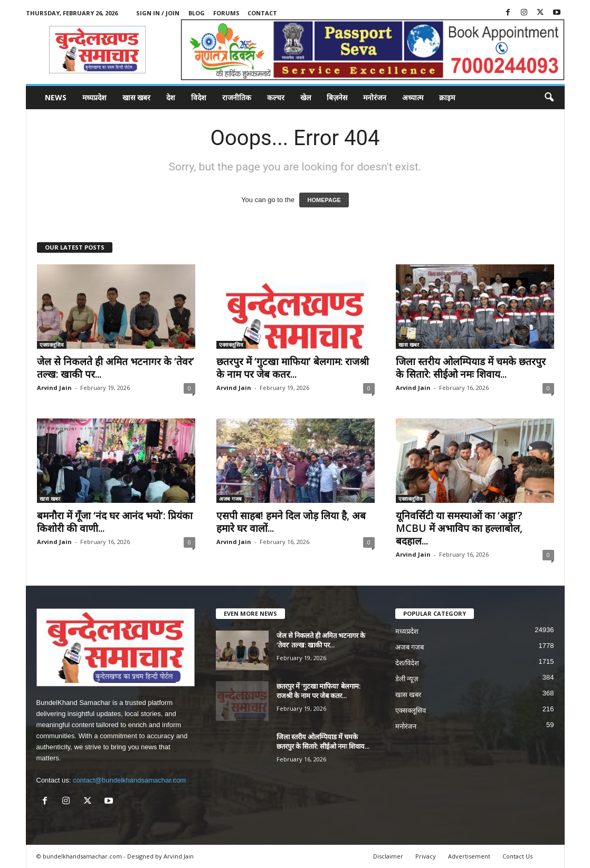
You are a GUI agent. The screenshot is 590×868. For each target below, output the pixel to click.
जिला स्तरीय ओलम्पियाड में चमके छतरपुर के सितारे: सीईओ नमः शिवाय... (471, 368)
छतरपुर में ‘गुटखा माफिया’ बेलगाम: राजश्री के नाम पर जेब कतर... (293, 368)
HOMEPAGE (324, 200)
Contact (262, 13)
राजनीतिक (237, 97)
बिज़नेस (337, 97)
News (56, 97)
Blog (197, 13)
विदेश (199, 97)
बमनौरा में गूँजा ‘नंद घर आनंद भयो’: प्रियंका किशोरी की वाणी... (115, 522)
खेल (306, 97)
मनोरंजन (375, 97)
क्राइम (447, 97)
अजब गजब (230, 499)
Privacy (426, 856)
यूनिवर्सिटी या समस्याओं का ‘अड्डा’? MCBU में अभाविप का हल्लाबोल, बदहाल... (459, 528)
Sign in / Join (158, 13)
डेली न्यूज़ (407, 679)
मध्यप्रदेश (94, 97)
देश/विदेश (407, 663)
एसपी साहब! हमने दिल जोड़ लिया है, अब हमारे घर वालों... (291, 522)
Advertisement (469, 856)
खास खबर (136, 97)
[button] (549, 98)
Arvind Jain (54, 388)
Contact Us (517, 856)
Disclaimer (388, 856)
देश (171, 97)
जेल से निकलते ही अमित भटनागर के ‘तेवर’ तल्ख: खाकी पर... (116, 368)
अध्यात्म (413, 97)
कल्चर (276, 97)
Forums (226, 13)
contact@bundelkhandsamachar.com (129, 780)
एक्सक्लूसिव (52, 345)
